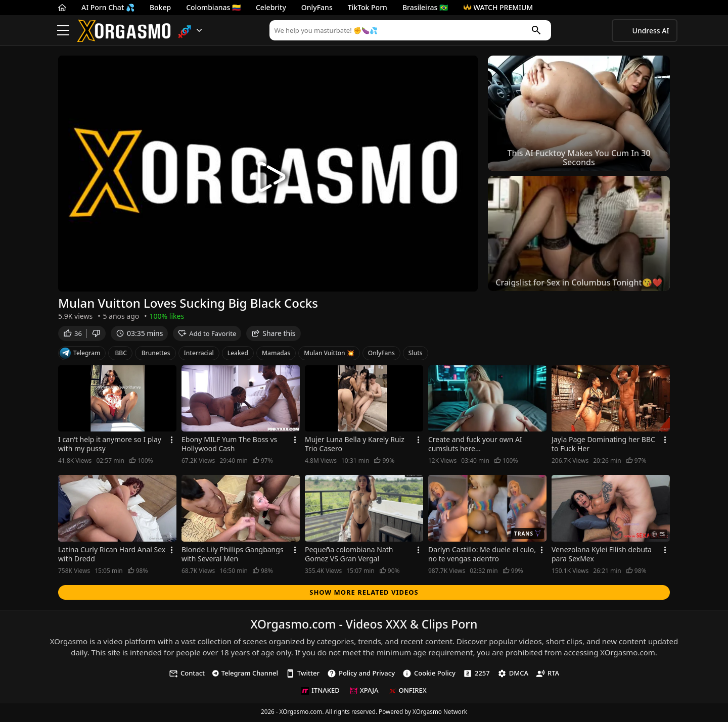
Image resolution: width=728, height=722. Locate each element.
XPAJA (364, 692)
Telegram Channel (245, 675)
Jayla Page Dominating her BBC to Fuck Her (603, 446)
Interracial (199, 354)
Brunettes (156, 354)
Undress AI (651, 31)
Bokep (160, 7)
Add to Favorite (207, 335)
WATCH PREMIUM (498, 7)
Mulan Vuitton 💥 (329, 354)
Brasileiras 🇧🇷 (425, 7)
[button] (190, 31)
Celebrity (271, 7)
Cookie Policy (429, 675)
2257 (476, 675)
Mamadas (276, 354)
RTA (548, 675)
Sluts (416, 354)
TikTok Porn (368, 7)
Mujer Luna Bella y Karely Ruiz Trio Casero (355, 446)
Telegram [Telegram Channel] (80, 355)
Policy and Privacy (361, 675)
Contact (187, 675)
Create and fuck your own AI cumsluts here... (475, 446)
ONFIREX (408, 692)
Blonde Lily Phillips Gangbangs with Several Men (233, 556)
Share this (273, 335)
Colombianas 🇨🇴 (213, 7)
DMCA (513, 675)
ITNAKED (320, 692)
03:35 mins (139, 335)
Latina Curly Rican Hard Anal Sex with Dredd (112, 556)
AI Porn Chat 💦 (108, 7)
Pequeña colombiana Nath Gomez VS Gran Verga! (349, 556)
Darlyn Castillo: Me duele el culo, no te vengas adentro (482, 556)
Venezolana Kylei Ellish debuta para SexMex (602, 556)
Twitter (303, 675)
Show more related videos (364, 594)
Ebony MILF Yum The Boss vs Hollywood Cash (229, 446)
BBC (121, 354)
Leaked (238, 354)
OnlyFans (317, 7)
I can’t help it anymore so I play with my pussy (110, 446)
